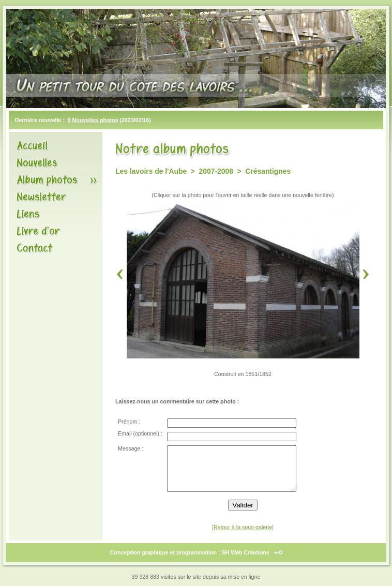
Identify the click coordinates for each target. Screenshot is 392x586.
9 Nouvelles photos (93, 120)
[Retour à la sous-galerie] (243, 527)
